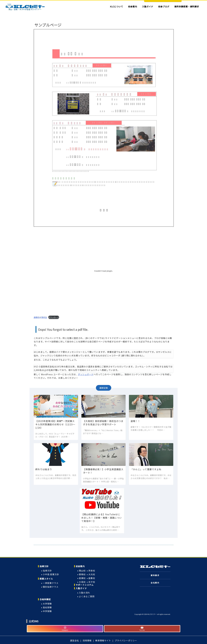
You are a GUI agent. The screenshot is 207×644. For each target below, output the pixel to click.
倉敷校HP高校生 (40, 317)
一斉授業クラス (51, 583)
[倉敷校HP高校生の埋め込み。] (104, 271)
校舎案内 (80, 566)
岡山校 (82, 571)
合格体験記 (45, 599)
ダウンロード (54, 317)
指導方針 (44, 566)
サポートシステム (85, 585)
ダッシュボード (86, 374)
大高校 (82, 582)
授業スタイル (46, 579)
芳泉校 (92, 571)
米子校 (92, 582)
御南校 (82, 574)
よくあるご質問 (87, 596)
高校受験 (47, 607)
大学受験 (47, 604)
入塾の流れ (84, 593)
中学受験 (47, 611)
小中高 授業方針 (51, 574)
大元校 (92, 574)
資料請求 (155, 575)
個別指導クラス (51, 587)
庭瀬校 (82, 578)
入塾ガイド (81, 588)
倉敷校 (92, 578)
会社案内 (155, 583)
